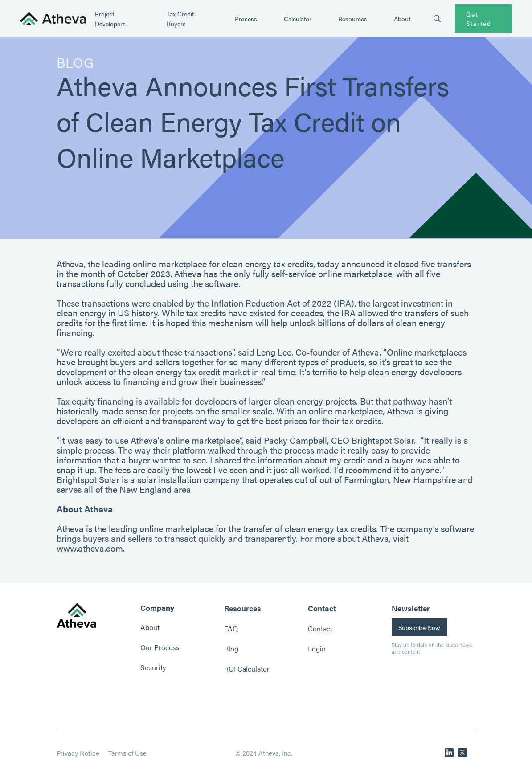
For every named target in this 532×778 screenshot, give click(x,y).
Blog (231, 649)
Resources (353, 19)
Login (317, 649)
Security (153, 667)
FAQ (231, 629)
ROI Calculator (247, 669)
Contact (320, 629)
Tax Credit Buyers (180, 19)
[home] (53, 19)
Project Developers (110, 19)
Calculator (298, 19)
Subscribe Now (419, 627)
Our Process (160, 647)
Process (246, 19)
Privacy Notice (78, 753)
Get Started (479, 19)
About (402, 19)
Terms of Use (127, 753)
